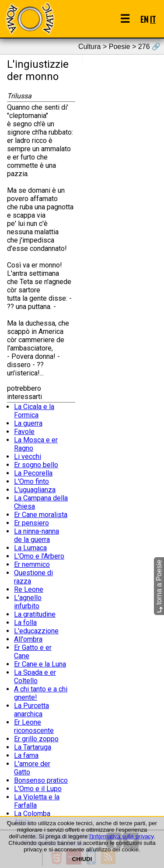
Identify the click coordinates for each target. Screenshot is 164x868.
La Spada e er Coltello (35, 677)
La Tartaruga (33, 747)
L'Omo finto (31, 481)
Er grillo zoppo (36, 739)
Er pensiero (31, 523)
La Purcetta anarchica (31, 710)
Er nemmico (32, 564)
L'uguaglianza (35, 490)
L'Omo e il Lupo (38, 789)
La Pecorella (33, 473)
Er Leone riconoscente (34, 726)
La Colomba (32, 814)
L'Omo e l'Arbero (39, 556)
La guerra (28, 423)
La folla (25, 623)
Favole (24, 432)
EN (144, 19)
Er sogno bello (36, 465)
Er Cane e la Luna (40, 664)
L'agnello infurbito (28, 602)
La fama (26, 755)
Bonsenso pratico (41, 780)
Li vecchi (28, 457)
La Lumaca (30, 548)
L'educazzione (36, 631)
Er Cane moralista (41, 515)
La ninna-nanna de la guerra (37, 535)
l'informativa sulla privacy (121, 836)
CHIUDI (82, 859)
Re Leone (29, 589)
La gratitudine (35, 614)
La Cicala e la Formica (34, 411)
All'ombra (28, 639)
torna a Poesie (159, 587)
